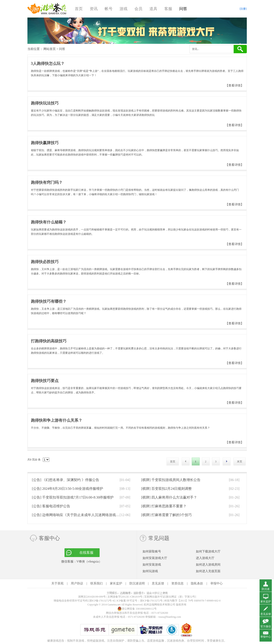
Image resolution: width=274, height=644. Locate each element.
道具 (153, 9)
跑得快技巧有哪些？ (49, 301)
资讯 (94, 9)
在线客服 (86, 553)
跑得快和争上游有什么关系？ (57, 420)
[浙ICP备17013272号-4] (102, 601)
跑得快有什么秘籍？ (49, 222)
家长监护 (116, 583)
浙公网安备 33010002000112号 (137, 609)
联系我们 (97, 583)
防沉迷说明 (137, 583)
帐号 (109, 9)
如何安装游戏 (152, 565)
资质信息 (177, 583)
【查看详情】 (235, 86)
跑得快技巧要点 (45, 381)
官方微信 (266, 626)
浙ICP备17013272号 (151, 601)
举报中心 (217, 583)
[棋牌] (171, 480)
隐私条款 (197, 583)
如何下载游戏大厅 (208, 551)
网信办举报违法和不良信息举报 (124, 613)
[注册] (243, 9)
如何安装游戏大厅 (155, 558)
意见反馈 (158, 583)
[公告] (66, 480)
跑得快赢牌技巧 (45, 143)
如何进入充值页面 (208, 571)
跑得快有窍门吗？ (47, 182)
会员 (138, 9)
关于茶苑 (57, 583)
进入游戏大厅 (205, 558)
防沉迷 (266, 589)
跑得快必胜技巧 (45, 262)
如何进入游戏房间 (208, 565)
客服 (168, 9)
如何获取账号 (152, 551)
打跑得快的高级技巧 (49, 341)
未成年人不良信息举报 (107, 617)
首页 (79, 9)
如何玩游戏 (150, 571)
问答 (183, 9)
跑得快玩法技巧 (45, 103)
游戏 (124, 9)
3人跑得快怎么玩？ (48, 64)
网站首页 (50, 49)
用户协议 (77, 583)
